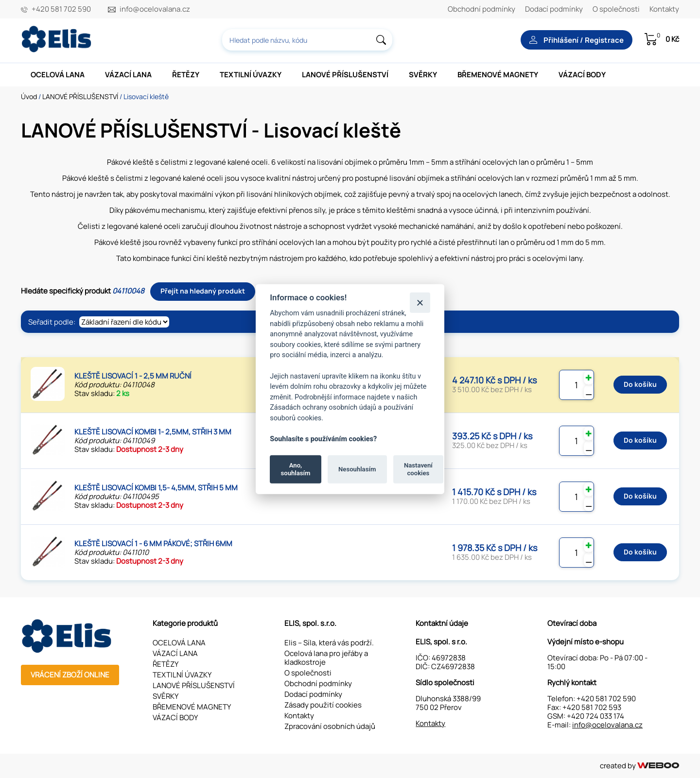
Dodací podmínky (554, 9)
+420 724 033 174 (595, 716)
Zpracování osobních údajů (330, 726)
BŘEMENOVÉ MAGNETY (498, 75)
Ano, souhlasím (296, 469)
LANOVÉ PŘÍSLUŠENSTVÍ (345, 75)
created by (639, 766)
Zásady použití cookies (323, 705)
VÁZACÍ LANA (128, 75)
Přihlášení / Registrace (577, 40)
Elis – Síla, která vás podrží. (329, 643)
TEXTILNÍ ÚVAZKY (251, 75)
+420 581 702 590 (61, 9)
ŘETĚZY (186, 75)
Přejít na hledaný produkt (203, 291)
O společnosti (616, 9)
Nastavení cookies (418, 469)
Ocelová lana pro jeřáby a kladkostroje (326, 658)
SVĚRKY (423, 75)
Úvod (29, 96)
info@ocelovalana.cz (155, 9)
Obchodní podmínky (481, 9)
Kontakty (664, 9)
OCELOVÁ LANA (58, 75)
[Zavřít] (420, 303)
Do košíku (640, 384)
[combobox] (307, 40)
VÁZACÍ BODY (582, 75)
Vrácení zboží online (70, 675)
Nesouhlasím (357, 469)
